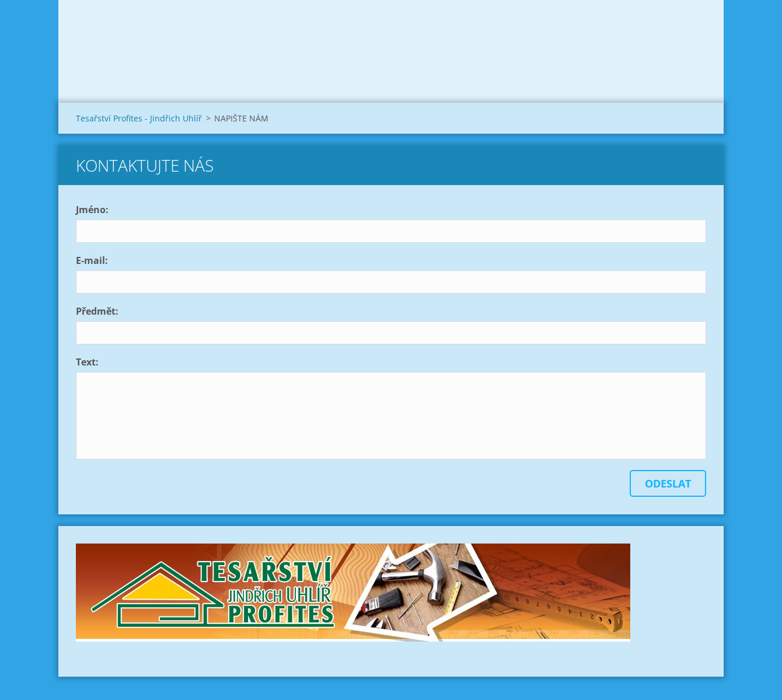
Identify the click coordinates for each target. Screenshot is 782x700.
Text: (87, 362)
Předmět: (97, 311)
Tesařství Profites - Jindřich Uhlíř (139, 118)
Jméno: (92, 210)
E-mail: (92, 260)
